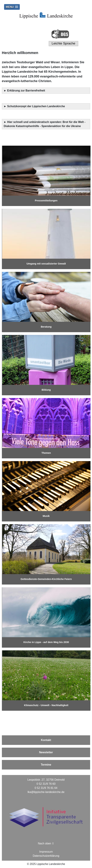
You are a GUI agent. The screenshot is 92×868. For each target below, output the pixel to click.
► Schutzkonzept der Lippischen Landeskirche (34, 106)
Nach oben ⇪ (46, 843)
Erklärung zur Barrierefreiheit (26, 91)
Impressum (46, 852)
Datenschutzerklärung (46, 856)
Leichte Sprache (63, 43)
